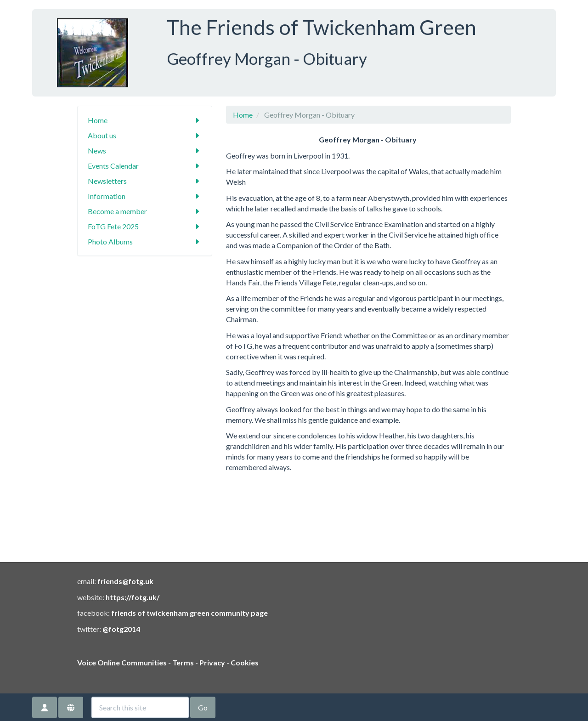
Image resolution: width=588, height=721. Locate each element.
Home (145, 120)
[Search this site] (140, 707)
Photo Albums (145, 241)
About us (145, 135)
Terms (183, 662)
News (145, 150)
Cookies (245, 662)
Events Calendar (145, 166)
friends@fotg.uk (125, 581)
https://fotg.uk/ (133, 597)
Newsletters (145, 181)
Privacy (212, 662)
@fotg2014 (121, 629)
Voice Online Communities (122, 662)
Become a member (145, 211)
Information (145, 196)
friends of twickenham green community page (189, 613)
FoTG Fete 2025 (145, 226)
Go (203, 707)
